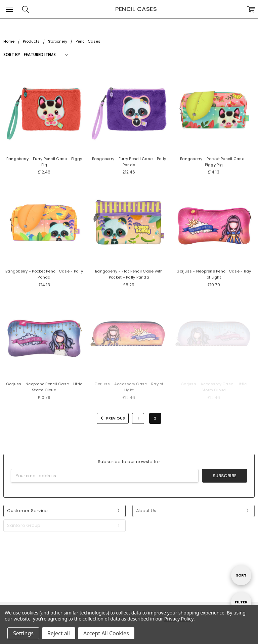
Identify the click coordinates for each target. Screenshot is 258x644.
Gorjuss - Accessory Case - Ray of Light (129, 387)
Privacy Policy (179, 619)
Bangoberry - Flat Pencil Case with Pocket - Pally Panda (129, 274)
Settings (23, 633)
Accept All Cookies (106, 633)
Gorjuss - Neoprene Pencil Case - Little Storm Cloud (44, 387)
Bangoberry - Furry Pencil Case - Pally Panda (129, 162)
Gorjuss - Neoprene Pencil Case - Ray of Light (214, 274)
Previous (112, 418)
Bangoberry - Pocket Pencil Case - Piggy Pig (214, 162)
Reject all (59, 633)
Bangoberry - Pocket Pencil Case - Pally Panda (44, 274)
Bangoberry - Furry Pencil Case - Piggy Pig (44, 162)
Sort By (12, 55)
